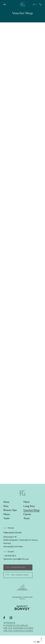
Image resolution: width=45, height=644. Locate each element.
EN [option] (38, 642)
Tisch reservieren (20, 575)
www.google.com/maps (13, 547)
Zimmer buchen (18, 567)
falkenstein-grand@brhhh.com (16, 559)
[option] (38, 642)
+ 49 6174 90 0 (10, 556)
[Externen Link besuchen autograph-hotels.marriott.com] (22, 598)
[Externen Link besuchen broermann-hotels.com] (22, 587)
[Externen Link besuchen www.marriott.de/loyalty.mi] (23, 608)
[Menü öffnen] (4, 4)
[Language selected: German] (37, 642)
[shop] (22, 253)
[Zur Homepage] (22, 6)
